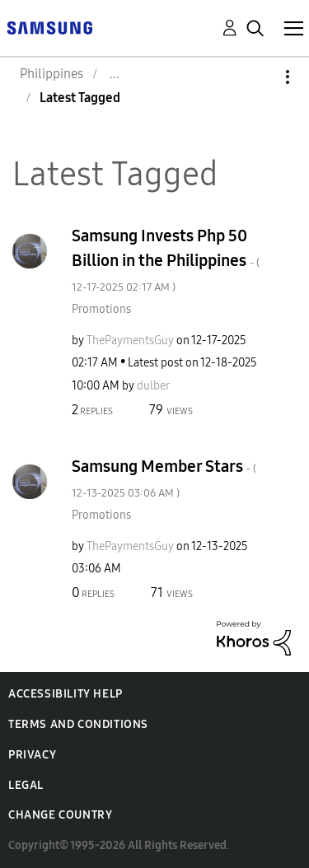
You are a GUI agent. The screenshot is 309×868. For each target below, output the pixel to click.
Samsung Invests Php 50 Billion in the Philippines (166, 260)
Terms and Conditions (78, 724)
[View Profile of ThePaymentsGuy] (130, 341)
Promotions (101, 309)
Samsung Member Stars (164, 478)
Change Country (60, 815)
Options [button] (260, 77)
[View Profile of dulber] (153, 386)
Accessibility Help (66, 694)
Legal (26, 785)
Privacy (32, 755)
